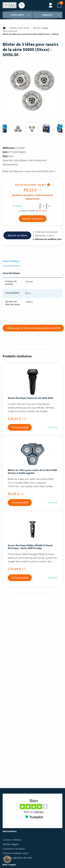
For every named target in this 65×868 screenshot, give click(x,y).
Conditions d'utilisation (14, 849)
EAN (5, 152)
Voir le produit (20, 427)
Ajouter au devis (17, 235)
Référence (8, 148)
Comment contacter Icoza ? (16, 853)
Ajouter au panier (33, 219)
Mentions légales (11, 844)
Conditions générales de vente (17, 858)
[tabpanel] (32, 129)
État (5, 156)
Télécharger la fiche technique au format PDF (33, 328)
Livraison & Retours (12, 840)
